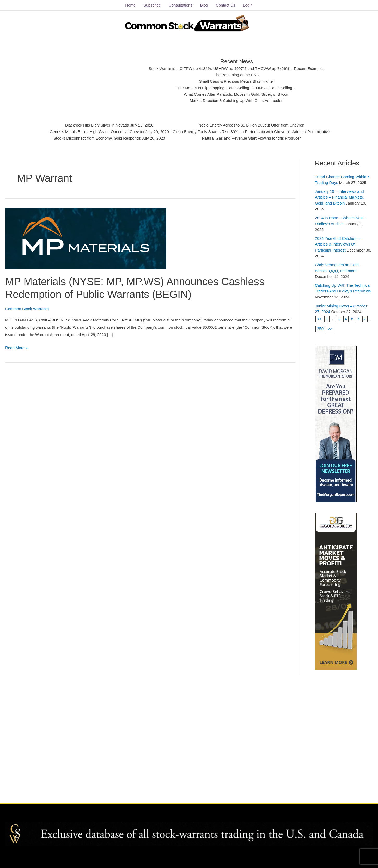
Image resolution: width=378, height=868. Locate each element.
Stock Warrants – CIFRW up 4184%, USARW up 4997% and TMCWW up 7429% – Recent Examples (237, 68)
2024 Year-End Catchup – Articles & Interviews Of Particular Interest (337, 244)
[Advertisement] (101, 80)
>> (330, 329)
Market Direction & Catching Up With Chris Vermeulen (237, 101)
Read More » (17, 347)
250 (320, 329)
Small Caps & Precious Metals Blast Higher (237, 81)
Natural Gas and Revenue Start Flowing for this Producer (251, 138)
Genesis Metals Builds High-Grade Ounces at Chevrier (98, 132)
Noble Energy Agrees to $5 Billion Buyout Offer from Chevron (251, 125)
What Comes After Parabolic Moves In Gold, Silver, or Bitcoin (237, 94)
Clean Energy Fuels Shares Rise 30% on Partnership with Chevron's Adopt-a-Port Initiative (251, 132)
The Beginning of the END (237, 75)
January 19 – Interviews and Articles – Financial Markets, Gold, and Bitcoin (339, 197)
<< (319, 318)
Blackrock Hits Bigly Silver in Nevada (98, 125)
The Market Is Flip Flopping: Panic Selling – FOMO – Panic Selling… (236, 88)
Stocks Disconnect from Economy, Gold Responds (98, 138)
